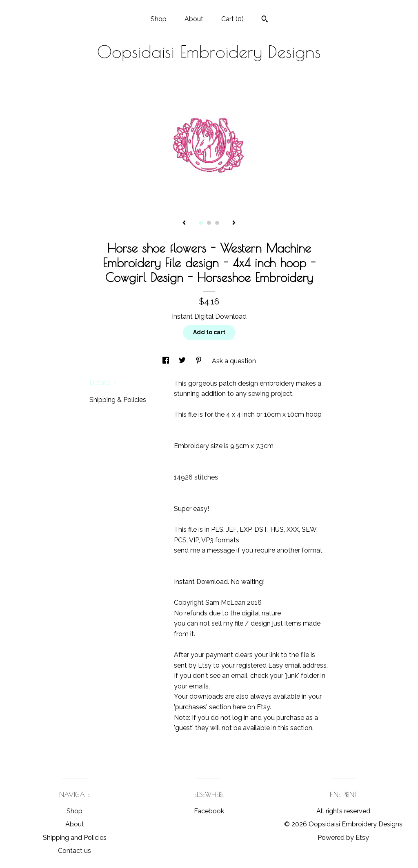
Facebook (209, 811)
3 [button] (217, 223)
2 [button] (209, 223)
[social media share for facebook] (167, 361)
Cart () (232, 19)
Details (103, 383)
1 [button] (201, 223)
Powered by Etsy (343, 838)
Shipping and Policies (75, 838)
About (194, 19)
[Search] (265, 20)
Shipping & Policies (118, 400)
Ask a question (234, 361)
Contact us (74, 851)
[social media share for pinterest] (200, 361)
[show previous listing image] (184, 223)
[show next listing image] (234, 223)
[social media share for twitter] (183, 361)
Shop (159, 19)
